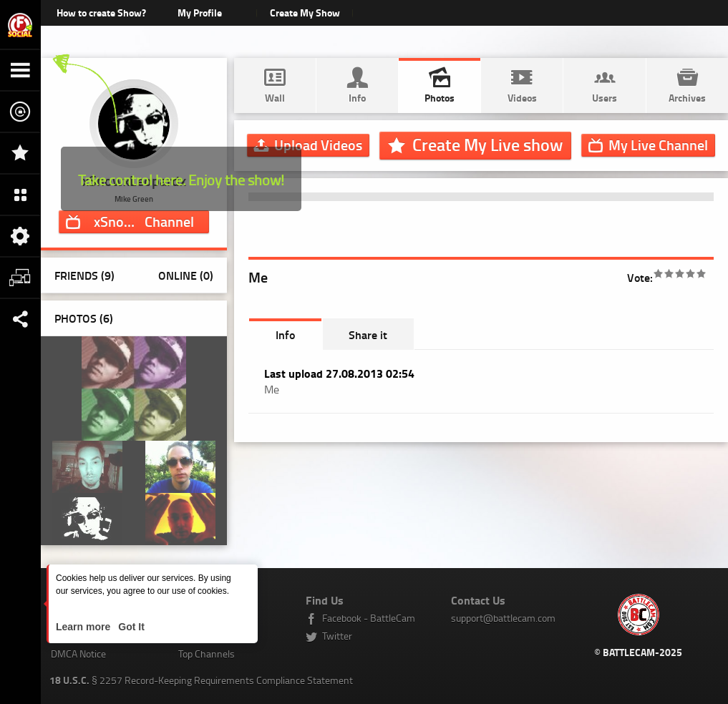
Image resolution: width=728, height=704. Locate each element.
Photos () (84, 318)
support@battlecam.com (503, 618)
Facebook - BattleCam (369, 618)
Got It (130, 627)
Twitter (337, 636)
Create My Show (305, 13)
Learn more (84, 627)
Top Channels (207, 654)
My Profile (200, 13)
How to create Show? (101, 13)
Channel (146, 221)
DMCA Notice (78, 654)
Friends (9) (84, 275)
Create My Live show (487, 145)
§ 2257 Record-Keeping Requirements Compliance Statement (201, 680)
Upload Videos (318, 145)
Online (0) (186, 275)
